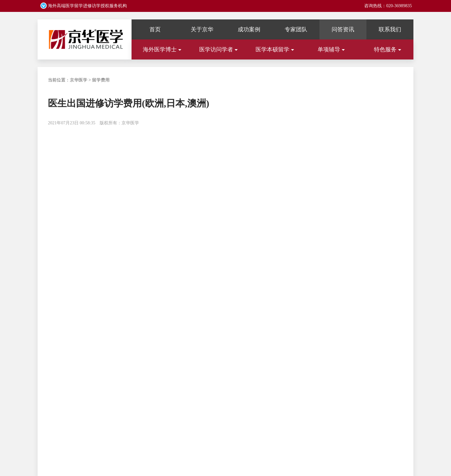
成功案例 (249, 29)
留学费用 (101, 80)
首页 (155, 29)
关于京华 (202, 29)
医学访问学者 (218, 49)
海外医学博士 (162, 49)
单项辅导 (331, 49)
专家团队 (296, 29)
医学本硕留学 (275, 49)
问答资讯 (343, 29)
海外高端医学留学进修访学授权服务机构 (87, 6)
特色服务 (388, 49)
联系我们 (390, 29)
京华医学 (79, 80)
